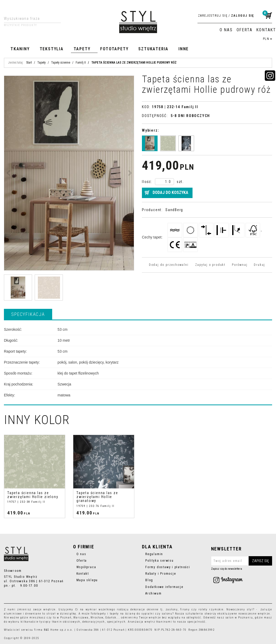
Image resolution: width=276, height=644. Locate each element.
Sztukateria (153, 49)
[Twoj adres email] (242, 561)
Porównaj (240, 265)
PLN (268, 39)
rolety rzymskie (211, 609)
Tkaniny (20, 49)
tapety (115, 614)
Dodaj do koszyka (170, 192)
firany (185, 609)
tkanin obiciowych (66, 622)
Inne (184, 49)
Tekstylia (52, 49)
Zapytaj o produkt (210, 265)
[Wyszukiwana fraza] (28, 19)
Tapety (82, 49)
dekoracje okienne (145, 609)
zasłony (172, 609)
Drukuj (259, 265)
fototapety (98, 614)
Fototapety (114, 49)
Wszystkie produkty (20, 25)
